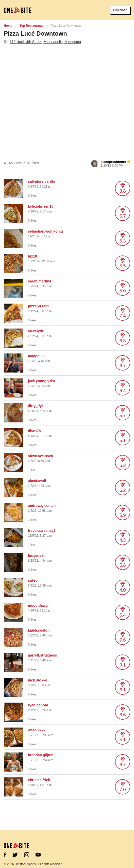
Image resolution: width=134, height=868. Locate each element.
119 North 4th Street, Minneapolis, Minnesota (45, 42)
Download (120, 10)
